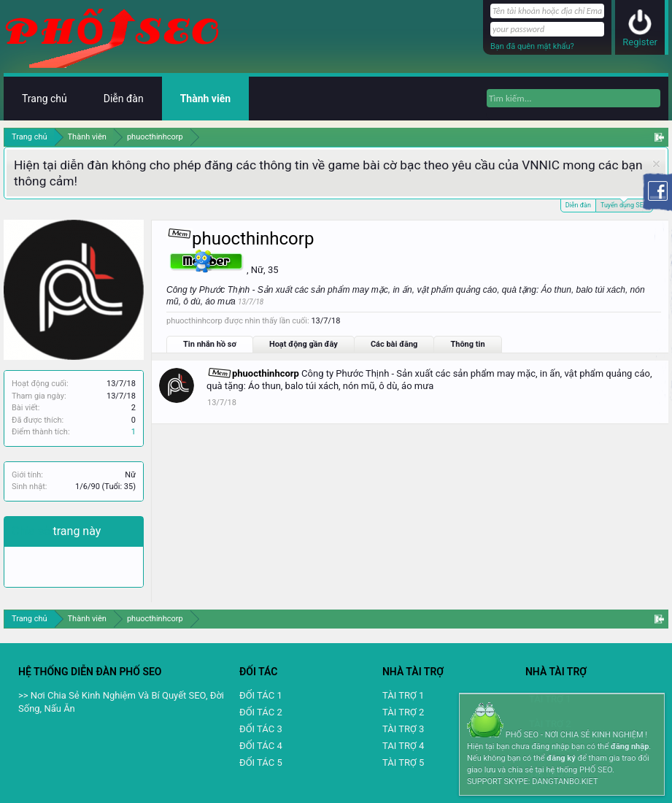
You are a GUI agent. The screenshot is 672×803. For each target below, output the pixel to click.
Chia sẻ (32, 531)
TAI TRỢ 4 (403, 746)
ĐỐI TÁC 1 (261, 695)
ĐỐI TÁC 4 (261, 746)
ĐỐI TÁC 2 (261, 712)
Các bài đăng (394, 344)
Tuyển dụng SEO (624, 204)
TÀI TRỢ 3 (403, 729)
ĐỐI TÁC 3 (261, 729)
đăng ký (561, 758)
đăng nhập (630, 746)
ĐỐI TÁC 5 (261, 762)
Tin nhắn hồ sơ (210, 344)
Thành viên (205, 99)
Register (640, 42)
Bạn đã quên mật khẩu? (532, 46)
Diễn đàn (578, 205)
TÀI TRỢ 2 (403, 712)
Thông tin (467, 344)
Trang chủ (45, 99)
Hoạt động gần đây (304, 344)
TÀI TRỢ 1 (403, 695)
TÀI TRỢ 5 (403, 762)
